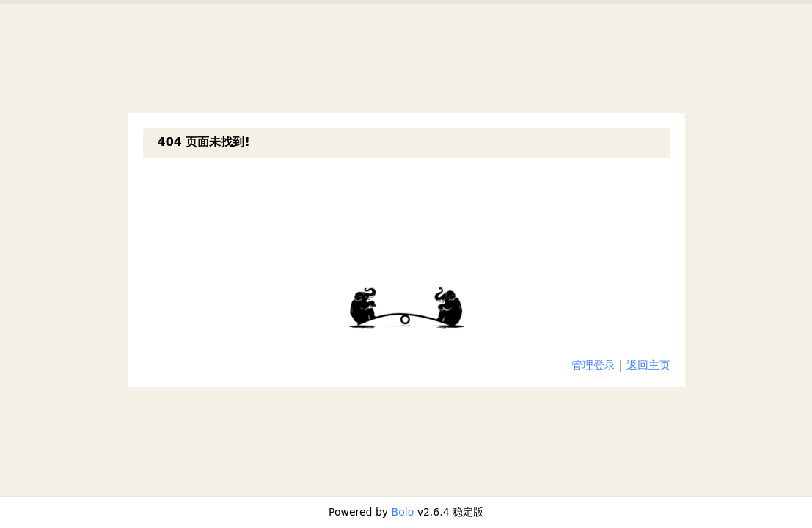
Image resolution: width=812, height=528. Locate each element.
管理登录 (593, 365)
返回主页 (648, 365)
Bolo (403, 512)
